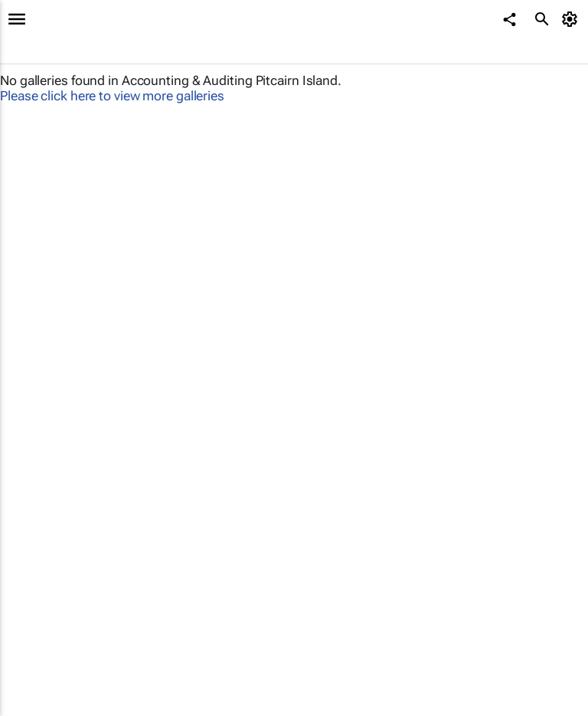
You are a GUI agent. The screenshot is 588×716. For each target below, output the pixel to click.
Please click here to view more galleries (112, 96)
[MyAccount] (572, 19)
